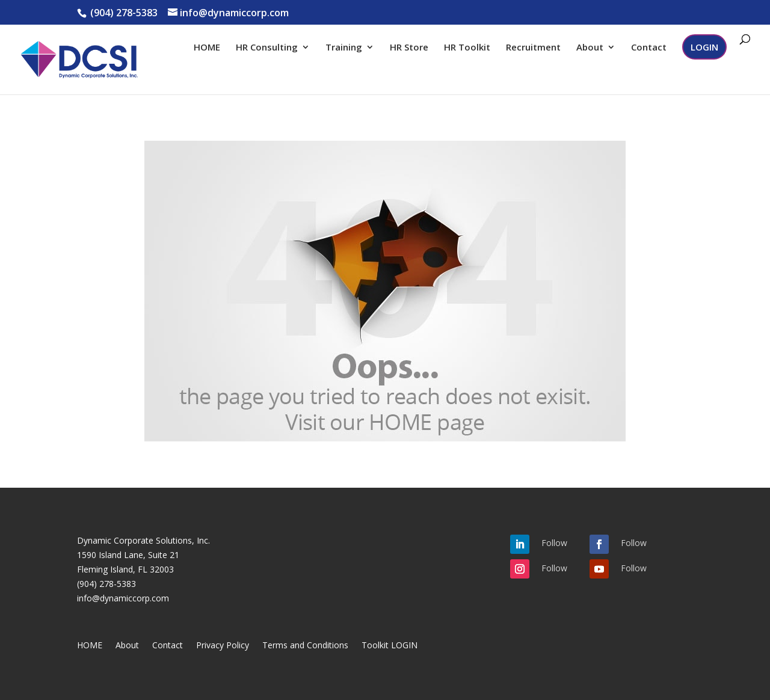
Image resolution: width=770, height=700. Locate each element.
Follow (554, 543)
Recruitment (533, 48)
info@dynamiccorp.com (123, 598)
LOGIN (704, 47)
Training (344, 48)
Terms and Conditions (305, 646)
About (590, 48)
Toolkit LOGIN (390, 646)
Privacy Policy (223, 646)
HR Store (409, 48)
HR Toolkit (467, 48)
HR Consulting (267, 48)
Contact (649, 48)
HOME (207, 48)
